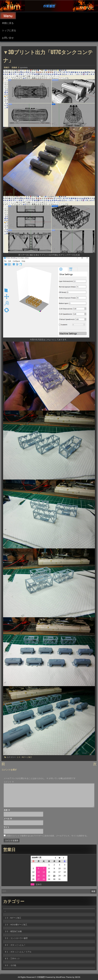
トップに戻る (9, 30)
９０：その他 (10, 965)
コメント (9, 782)
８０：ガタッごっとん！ (15, 945)
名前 (7, 810)
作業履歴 (49, 6)
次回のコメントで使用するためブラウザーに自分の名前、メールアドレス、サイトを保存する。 (47, 836)
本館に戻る (8, 23)
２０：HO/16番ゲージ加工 (16, 925)
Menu (8, 16)
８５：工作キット (12, 959)
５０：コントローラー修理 (16, 938)
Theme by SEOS (73, 977)
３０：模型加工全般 (13, 931)
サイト (7, 827)
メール (8, 819)
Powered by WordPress (55, 977)
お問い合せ (8, 38)
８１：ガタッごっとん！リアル (18, 952)
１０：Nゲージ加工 (24, 757)
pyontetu (24, 67)
